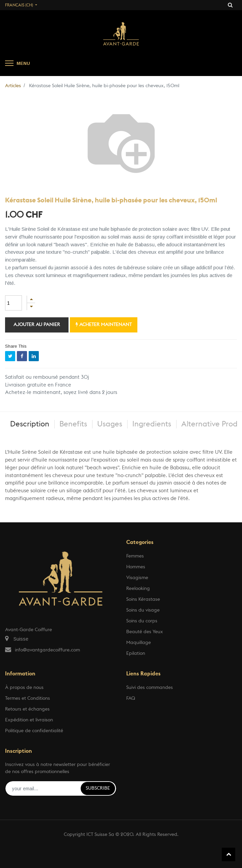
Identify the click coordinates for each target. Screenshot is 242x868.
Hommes (136, 567)
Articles (13, 86)
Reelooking (138, 589)
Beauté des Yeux (145, 632)
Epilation (136, 653)
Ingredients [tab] (152, 424)
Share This (16, 346)
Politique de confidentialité (34, 731)
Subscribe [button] (98, 788)
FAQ (131, 698)
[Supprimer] (31, 307)
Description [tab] (30, 424)
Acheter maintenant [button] (104, 325)
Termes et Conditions (28, 698)
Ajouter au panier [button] (37, 325)
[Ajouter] (31, 299)
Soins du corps (142, 621)
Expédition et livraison (29, 720)
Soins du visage (143, 610)
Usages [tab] (110, 424)
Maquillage (139, 643)
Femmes (135, 556)
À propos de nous (24, 688)
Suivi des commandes (150, 688)
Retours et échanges (27, 709)
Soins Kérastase (143, 599)
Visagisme (137, 578)
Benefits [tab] (73, 424)
